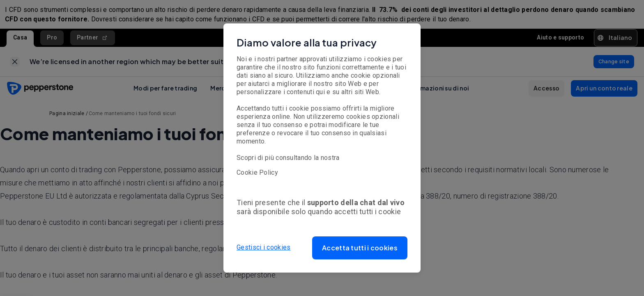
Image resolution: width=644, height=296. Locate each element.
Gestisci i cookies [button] (263, 248)
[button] (360, 248)
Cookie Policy (257, 172)
